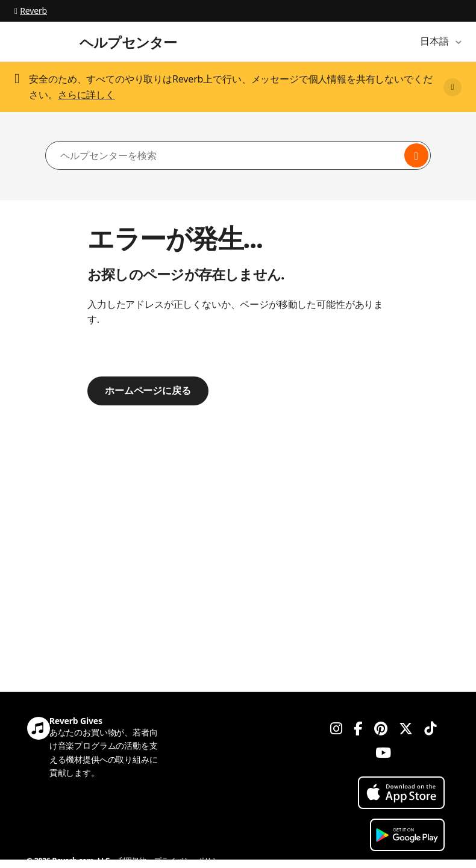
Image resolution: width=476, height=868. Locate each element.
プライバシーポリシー (190, 860)
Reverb (31, 11)
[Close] (453, 87)
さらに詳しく (86, 95)
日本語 (436, 41)
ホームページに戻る (148, 390)
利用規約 (132, 860)
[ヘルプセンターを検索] (238, 155)
